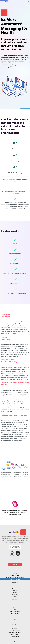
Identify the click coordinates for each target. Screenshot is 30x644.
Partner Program (15, 634)
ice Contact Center (15, 575)
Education (15, 587)
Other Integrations (15, 613)
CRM (15, 602)
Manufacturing (15, 594)
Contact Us (15, 638)
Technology (15, 596)
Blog (15, 619)
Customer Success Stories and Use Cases (15, 621)
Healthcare (15, 591)
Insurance (15, 593)
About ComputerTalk (15, 631)
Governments (15, 589)
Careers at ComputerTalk (15, 633)
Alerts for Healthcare (15, 579)
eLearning (15, 623)
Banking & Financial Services (15, 585)
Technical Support (15, 636)
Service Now (15, 608)
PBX (15, 604)
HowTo (15, 640)
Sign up (15, 565)
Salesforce (15, 606)
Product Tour (15, 625)
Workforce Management (15, 611)
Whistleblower (15, 642)
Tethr (15, 610)
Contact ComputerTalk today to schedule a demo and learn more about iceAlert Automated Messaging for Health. (15, 512)
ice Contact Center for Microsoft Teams (15, 577)
